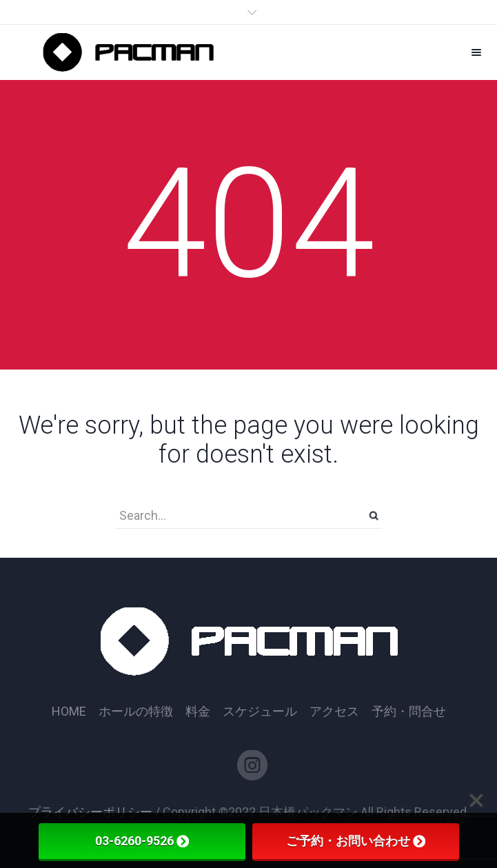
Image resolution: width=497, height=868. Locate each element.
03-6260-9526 (142, 841)
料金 (198, 711)
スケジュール (260, 711)
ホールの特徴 (136, 711)
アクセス (334, 711)
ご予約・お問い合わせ (356, 841)
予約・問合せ (409, 711)
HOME (69, 711)
